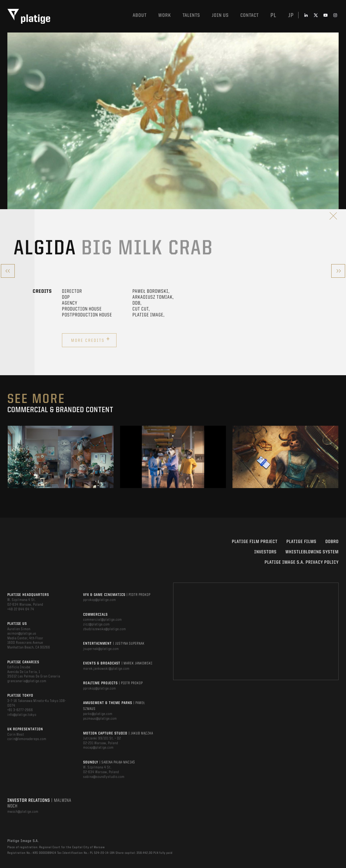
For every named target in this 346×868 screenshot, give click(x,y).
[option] (61, 457)
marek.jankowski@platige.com (106, 669)
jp (291, 16)
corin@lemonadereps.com (27, 739)
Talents (191, 16)
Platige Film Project (255, 542)
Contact (250, 16)
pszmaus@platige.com (100, 719)
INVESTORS (265, 552)
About (140, 16)
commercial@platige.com (103, 620)
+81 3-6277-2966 (20, 710)
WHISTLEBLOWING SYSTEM (312, 552)
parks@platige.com (98, 714)
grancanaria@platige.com (27, 681)
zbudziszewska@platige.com (105, 629)
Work (165, 16)
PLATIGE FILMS (301, 542)
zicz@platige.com (96, 624)
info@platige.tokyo (22, 715)
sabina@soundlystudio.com (104, 777)
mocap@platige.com (98, 748)
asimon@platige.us (22, 634)
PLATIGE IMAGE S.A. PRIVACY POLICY (302, 563)
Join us (220, 16)
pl (273, 16)
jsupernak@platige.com (101, 649)
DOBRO (332, 542)
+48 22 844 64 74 (21, 609)
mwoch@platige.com (23, 812)
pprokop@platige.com (100, 600)
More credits (91, 339)
